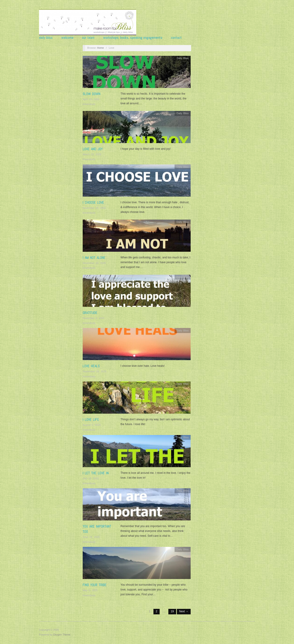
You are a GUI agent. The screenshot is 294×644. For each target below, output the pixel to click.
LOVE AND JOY (93, 149)
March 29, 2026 (92, 154)
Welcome (67, 38)
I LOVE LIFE (91, 419)
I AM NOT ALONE (94, 258)
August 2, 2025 (92, 425)
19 (172, 611)
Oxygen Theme (62, 635)
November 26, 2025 (94, 208)
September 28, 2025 (95, 371)
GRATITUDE (90, 313)
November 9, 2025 (94, 318)
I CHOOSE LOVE (93, 202)
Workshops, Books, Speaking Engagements (133, 38)
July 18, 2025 (91, 478)
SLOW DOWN (92, 94)
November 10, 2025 (94, 263)
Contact (176, 38)
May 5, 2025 (90, 590)
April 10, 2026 (91, 99)
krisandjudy (89, 104)
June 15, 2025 (91, 537)
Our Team (88, 38)
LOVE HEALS (91, 366)
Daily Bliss (46, 38)
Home (100, 48)
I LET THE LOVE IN (96, 473)
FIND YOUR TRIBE (95, 585)
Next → (184, 611)
